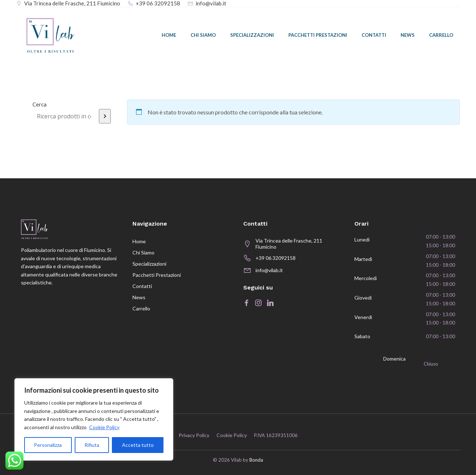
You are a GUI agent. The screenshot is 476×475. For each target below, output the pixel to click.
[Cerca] (105, 116)
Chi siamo (203, 35)
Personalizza (48, 445)
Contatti (374, 35)
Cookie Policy (104, 427)
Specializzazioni (252, 35)
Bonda (256, 460)
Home (169, 35)
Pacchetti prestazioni (318, 35)
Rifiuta (92, 445)
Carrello (441, 35)
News (408, 35)
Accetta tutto (138, 445)
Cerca (40, 104)
